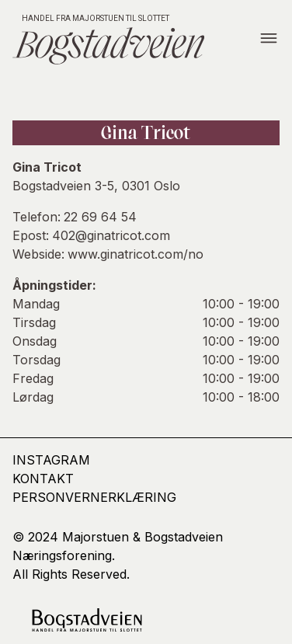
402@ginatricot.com (111, 235)
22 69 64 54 (100, 217)
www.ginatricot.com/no (136, 254)
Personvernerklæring (94, 497)
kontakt (43, 479)
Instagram (51, 460)
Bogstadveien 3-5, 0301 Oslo (96, 186)
